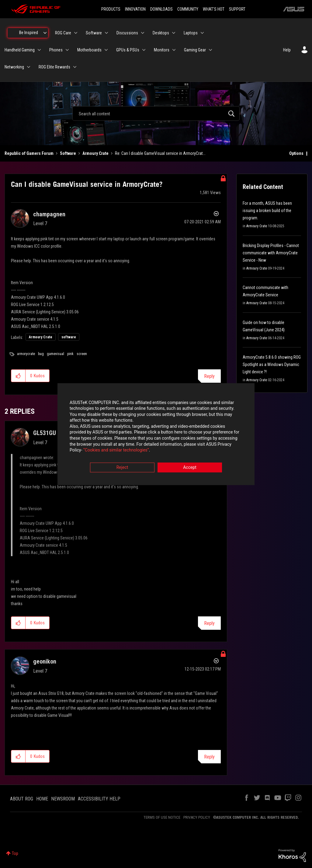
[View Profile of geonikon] (45, 661)
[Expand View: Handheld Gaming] (39, 50)
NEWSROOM (63, 799)
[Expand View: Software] (106, 33)
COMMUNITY (188, 9)
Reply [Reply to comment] (209, 623)
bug (41, 354)
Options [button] (296, 153)
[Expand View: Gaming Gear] (210, 50)
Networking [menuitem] (14, 67)
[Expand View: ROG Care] (76, 33)
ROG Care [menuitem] (63, 33)
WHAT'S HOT (214, 9)
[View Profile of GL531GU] (45, 433)
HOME (42, 799)
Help (287, 50)
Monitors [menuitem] (162, 50)
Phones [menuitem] (56, 50)
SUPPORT (237, 9)
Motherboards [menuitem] (89, 50)
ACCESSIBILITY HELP (99, 799)
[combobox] (156, 113)
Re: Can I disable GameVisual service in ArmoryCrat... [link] (160, 153)
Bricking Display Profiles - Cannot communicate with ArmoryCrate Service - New (271, 253)
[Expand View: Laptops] (202, 33)
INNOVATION (135, 9)
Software (68, 153)
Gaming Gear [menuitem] (195, 50)
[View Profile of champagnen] (49, 214)
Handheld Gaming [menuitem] (20, 50)
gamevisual (55, 354)
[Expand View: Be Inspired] (45, 33)
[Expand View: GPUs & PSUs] (144, 50)
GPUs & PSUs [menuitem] (128, 50)
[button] (18, 376)
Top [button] (15, 853)
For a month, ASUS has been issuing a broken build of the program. (267, 211)
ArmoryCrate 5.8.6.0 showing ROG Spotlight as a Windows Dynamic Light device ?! (272, 364)
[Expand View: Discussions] (143, 33)
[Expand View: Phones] (67, 50)
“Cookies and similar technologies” (116, 451)
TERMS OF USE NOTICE (162, 817)
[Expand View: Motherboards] (106, 50)
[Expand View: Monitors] (174, 50)
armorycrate (26, 354)
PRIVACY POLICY (197, 817)
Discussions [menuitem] (127, 33)
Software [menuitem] (94, 33)
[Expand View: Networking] (29, 67)
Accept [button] (190, 468)
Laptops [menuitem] (191, 33)
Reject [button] (122, 468)
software (69, 337)
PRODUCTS (111, 9)
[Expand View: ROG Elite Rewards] (75, 67)
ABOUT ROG (22, 799)
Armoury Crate (95, 153)
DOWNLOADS (161, 9)
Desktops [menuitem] (161, 33)
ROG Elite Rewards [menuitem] (54, 67)
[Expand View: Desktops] (174, 33)
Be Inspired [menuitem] (29, 33)
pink (70, 354)
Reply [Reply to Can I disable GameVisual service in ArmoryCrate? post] (209, 376)
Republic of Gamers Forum (29, 153)
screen (82, 354)
